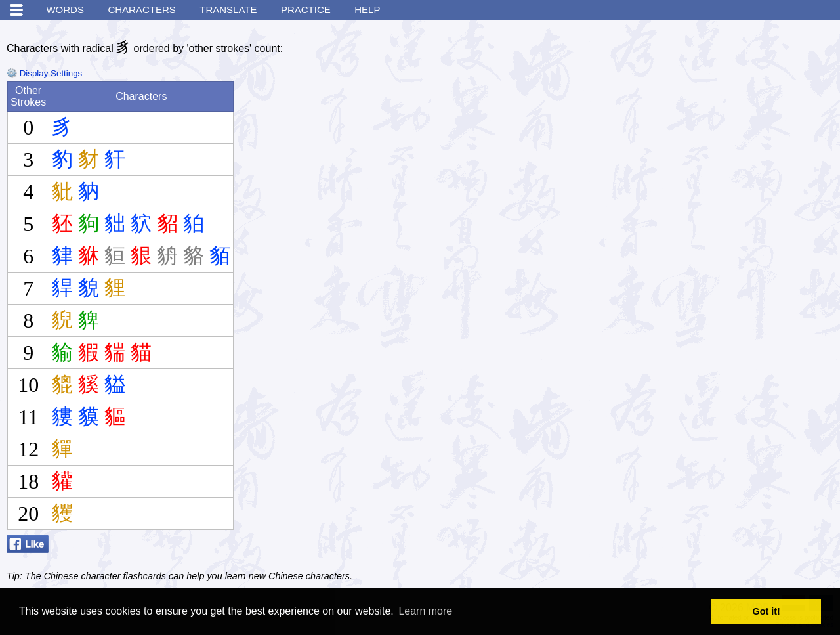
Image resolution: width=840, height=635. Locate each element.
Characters (141, 10)
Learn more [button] (425, 611)
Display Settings (44, 73)
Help (367, 10)
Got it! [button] (766, 611)
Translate (228, 10)
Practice (306, 10)
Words (65, 10)
